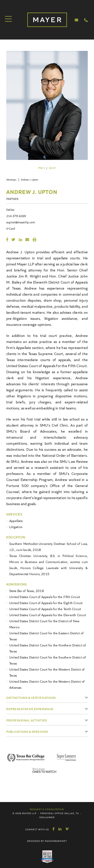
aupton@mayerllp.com (21, 222)
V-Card (11, 228)
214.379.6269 (16, 216)
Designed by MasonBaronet (47, 841)
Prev (41, 168)
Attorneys (11, 180)
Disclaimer (47, 817)
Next (52, 168)
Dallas (10, 209)
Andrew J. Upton (29, 180)
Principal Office (52, 813)
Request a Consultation (47, 809)
